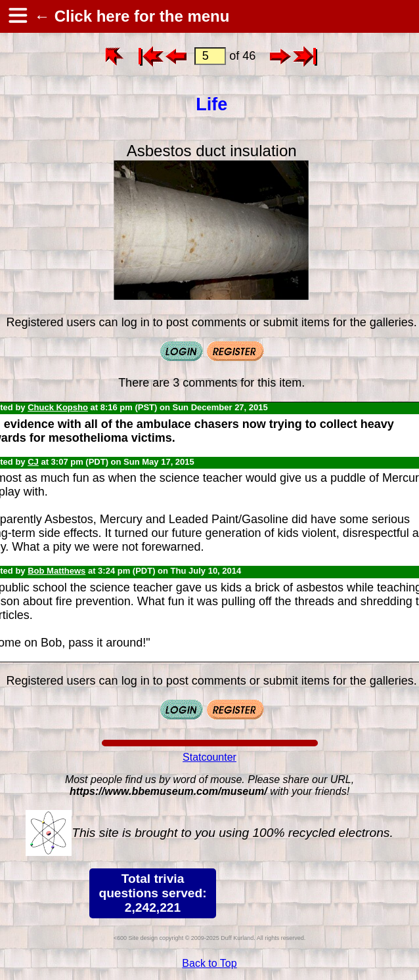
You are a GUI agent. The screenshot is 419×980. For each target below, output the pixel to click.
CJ (33, 462)
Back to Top (209, 963)
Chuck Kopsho (58, 407)
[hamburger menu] (17, 16)
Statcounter (209, 757)
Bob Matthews (56, 571)
